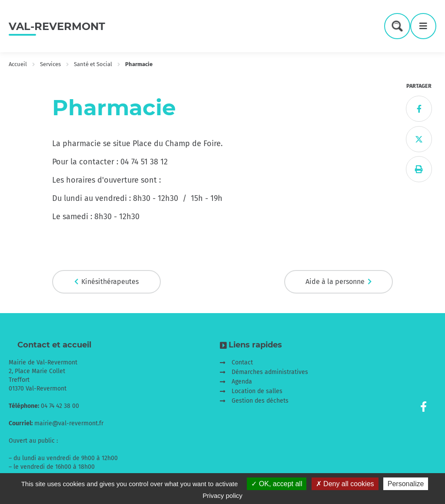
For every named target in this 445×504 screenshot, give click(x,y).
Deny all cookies (345, 484)
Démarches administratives (270, 372)
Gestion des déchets (260, 401)
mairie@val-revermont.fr (69, 423)
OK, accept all (277, 484)
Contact (242, 362)
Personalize (406, 484)
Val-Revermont (57, 26)
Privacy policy (222, 496)
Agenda (242, 382)
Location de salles (257, 391)
